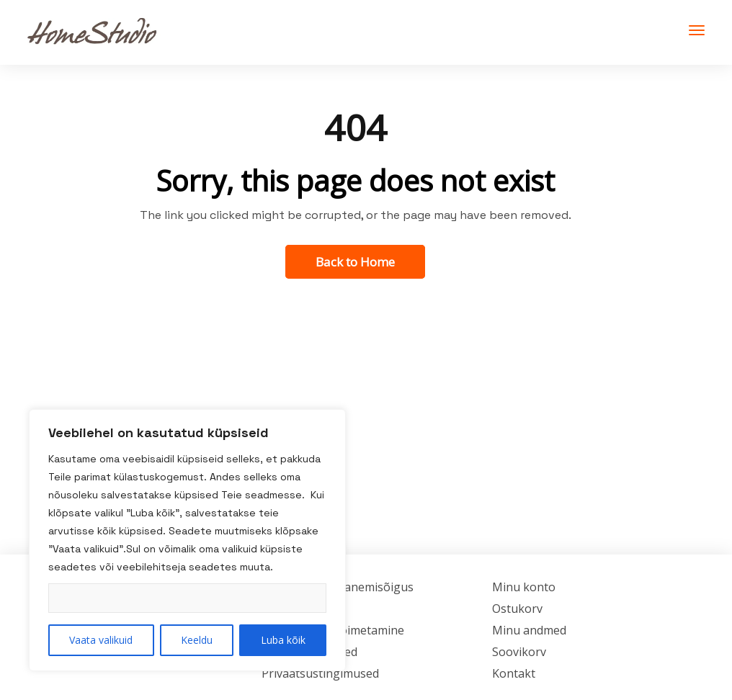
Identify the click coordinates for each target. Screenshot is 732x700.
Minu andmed (529, 630)
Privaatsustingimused (320, 673)
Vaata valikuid (101, 640)
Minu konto (524, 587)
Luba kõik (283, 640)
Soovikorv (519, 652)
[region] (187, 540)
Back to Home (355, 262)
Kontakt (514, 673)
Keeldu (197, 640)
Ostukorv (517, 609)
